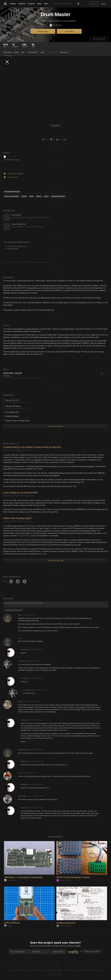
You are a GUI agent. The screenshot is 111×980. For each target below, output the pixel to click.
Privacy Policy (58, 971)
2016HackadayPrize (58, 196)
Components (33, 52)
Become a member (37, 946)
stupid (8, 926)
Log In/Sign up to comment (14, 610)
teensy (39, 196)
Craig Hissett (22, 661)
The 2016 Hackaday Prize (7, 62)
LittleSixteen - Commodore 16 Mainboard (24, 877)
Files (23, 52)
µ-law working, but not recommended (21, 493)
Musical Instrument (11, 196)
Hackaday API (69, 971)
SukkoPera (10, 880)
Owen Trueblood (64, 926)
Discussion (64, 52)
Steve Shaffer (22, 796)
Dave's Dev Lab (64, 880)
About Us (12, 971)
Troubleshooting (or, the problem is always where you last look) (33, 447)
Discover (22, 4)
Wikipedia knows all (25, 536)
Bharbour (21, 701)
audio (46, 196)
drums (24, 196)
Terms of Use (48, 971)
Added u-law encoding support (18, 518)
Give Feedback (37, 971)
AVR (19, 773)
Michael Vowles (23, 750)
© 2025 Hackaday (55, 975)
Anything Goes (13, 249)
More (48, 4)
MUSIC (31, 196)
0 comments (29, 450)
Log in (103, 4)
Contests (31, 4)
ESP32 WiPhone (12, 923)
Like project (69, 31)
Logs (43, 52)
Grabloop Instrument (66, 923)
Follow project (43, 31)
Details (16, 52)
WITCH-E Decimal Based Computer (74, 877)
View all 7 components (56, 426)
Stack (39, 4)
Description (8, 52)
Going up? (55, 965)
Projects (13, 4)
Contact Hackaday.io (23, 971)
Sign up (94, 4)
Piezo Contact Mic (19, 224)
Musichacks (16, 215)
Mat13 (20, 615)
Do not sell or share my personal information (89, 971)
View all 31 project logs (56, 561)
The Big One (55, 25)
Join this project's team (12, 160)
